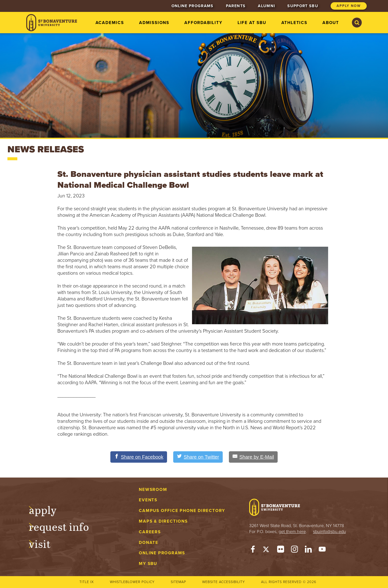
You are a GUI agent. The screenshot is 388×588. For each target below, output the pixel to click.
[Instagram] (294, 550)
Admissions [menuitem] (154, 23)
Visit (45, 543)
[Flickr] (281, 550)
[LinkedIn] (308, 550)
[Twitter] (267, 550)
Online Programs (162, 553)
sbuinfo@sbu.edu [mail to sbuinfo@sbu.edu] (329, 532)
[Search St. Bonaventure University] (357, 23)
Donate (149, 543)
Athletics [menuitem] (294, 23)
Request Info (64, 526)
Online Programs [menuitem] (193, 6)
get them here (292, 532)
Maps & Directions (163, 521)
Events (148, 500)
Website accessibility (224, 582)
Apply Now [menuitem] (349, 6)
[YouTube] (322, 550)
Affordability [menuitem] (203, 23)
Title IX (87, 582)
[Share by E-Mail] (254, 457)
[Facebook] (253, 550)
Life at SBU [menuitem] (252, 23)
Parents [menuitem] (236, 6)
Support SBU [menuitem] (303, 6)
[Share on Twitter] (198, 457)
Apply (48, 509)
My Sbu (148, 564)
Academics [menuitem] (110, 23)
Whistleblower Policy (132, 582)
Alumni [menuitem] (266, 6)
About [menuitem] (331, 23)
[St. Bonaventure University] (52, 23)
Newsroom (153, 490)
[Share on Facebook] (138, 457)
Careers (150, 532)
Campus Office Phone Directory (182, 511)
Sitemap (178, 582)
